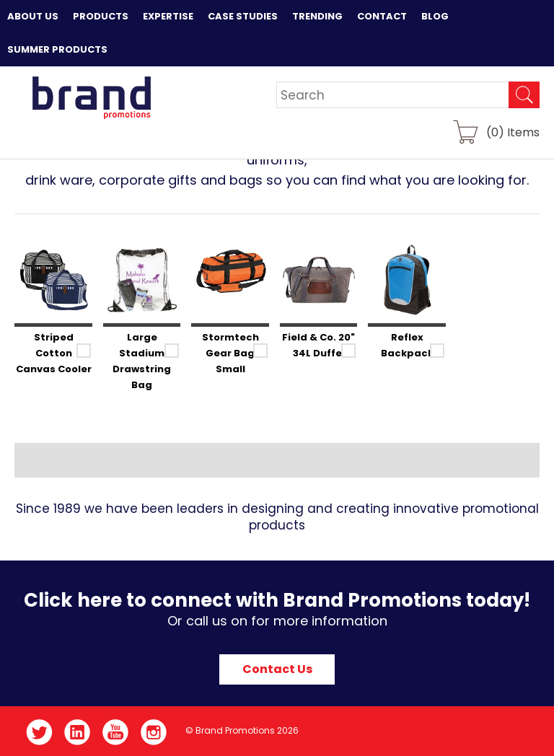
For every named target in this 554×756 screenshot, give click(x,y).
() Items (513, 132)
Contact (382, 16)
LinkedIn (78, 732)
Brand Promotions (91, 97)
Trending (317, 16)
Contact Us (277, 669)
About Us (33, 16)
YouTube (116, 732)
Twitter (39, 732)
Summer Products (57, 49)
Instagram (154, 732)
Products (101, 16)
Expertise (168, 16)
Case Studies (243, 16)
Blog (435, 16)
